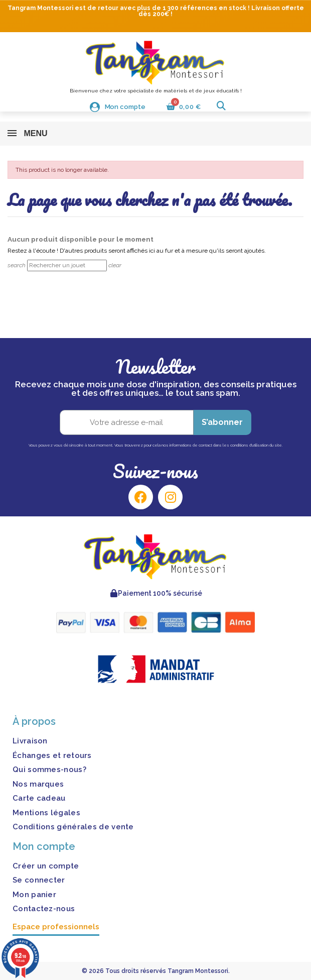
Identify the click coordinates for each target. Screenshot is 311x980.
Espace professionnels (56, 927)
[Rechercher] (67, 265)
